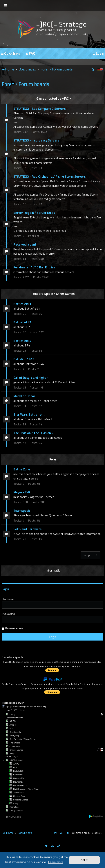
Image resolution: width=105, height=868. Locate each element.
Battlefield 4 (22, 341)
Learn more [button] (56, 862)
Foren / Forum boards (26, 84)
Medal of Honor (24, 396)
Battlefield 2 (22, 322)
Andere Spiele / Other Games (54, 294)
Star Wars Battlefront (29, 414)
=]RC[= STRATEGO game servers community (26, 707)
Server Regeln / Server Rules (34, 213)
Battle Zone (22, 469)
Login (5, 589)
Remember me (14, 628)
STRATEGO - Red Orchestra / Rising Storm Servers (50, 176)
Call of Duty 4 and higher (31, 378)
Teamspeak (22, 511)
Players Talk (22, 492)
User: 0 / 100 (11, 710)
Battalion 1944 (24, 359)
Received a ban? (25, 244)
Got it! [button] (84, 860)
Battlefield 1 (22, 304)
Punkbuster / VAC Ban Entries (34, 267)
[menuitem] (30, 54)
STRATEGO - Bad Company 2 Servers (40, 109)
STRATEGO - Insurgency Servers (36, 140)
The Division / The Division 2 (33, 433)
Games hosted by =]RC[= (54, 98)
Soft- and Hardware (28, 529)
